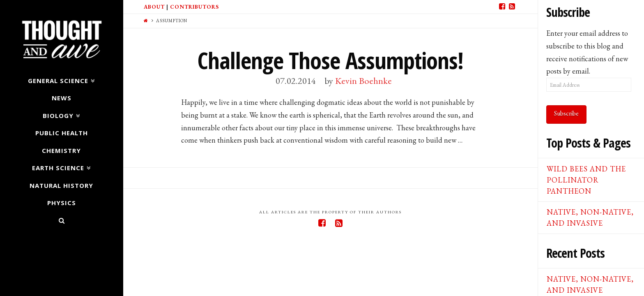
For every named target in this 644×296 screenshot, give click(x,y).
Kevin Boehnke (363, 81)
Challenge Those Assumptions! (330, 60)
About (154, 7)
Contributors (194, 7)
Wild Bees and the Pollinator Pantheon (586, 180)
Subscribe (566, 113)
